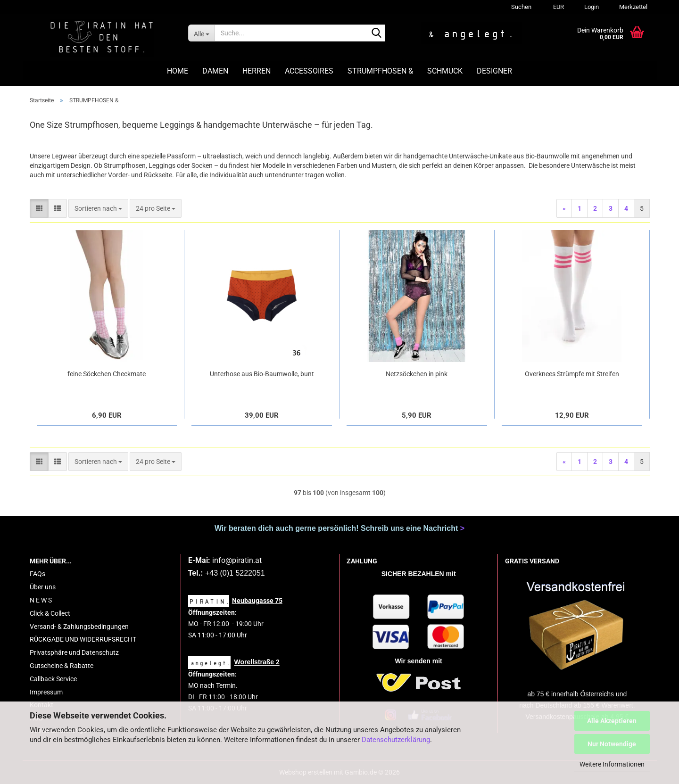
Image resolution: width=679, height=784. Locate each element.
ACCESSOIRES (309, 71)
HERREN (257, 71)
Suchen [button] (521, 7)
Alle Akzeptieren (612, 721)
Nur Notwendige (612, 744)
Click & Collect (50, 613)
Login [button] (591, 7)
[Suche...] (201, 33)
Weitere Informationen (612, 764)
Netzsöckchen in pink (417, 374)
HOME (178, 71)
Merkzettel (633, 7)
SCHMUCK (445, 71)
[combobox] (98, 208)
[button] (557, 7)
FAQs (37, 574)
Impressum (46, 692)
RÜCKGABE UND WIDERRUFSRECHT (83, 639)
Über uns (43, 587)
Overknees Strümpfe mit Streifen (572, 374)
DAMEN (215, 71)
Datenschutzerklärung (396, 740)
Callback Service (53, 679)
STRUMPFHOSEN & (380, 71)
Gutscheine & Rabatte (62, 666)
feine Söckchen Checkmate (107, 374)
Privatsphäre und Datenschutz (74, 652)
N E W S (41, 600)
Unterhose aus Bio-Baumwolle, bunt (262, 374)
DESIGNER (494, 71)
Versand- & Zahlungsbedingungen (79, 627)
